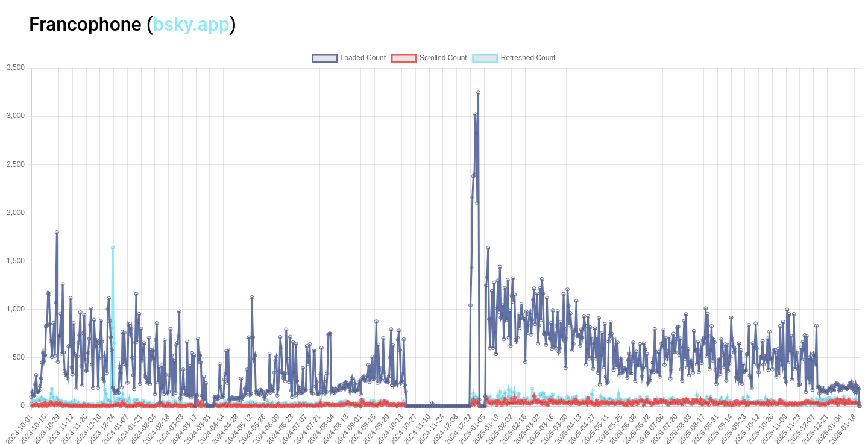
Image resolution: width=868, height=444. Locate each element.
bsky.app (191, 24)
